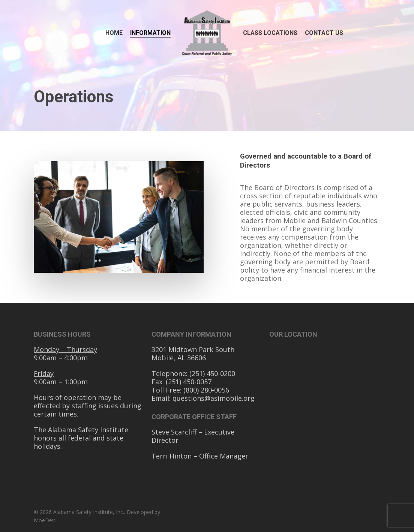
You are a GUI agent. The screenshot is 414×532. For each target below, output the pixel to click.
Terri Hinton (172, 456)
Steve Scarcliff (175, 432)
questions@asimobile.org (214, 398)
